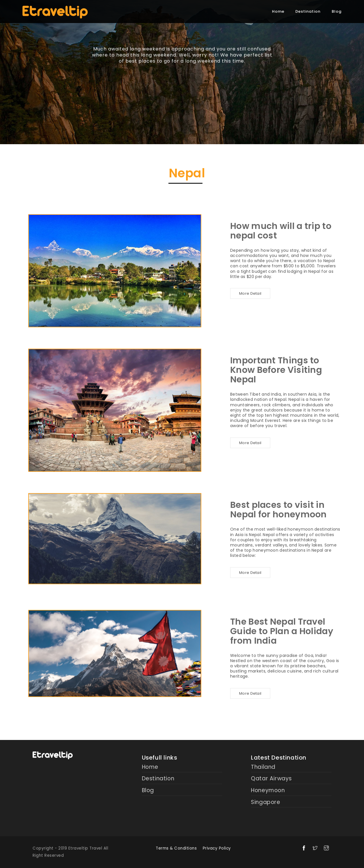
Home (278, 11)
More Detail (250, 293)
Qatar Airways (271, 779)
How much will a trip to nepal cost (281, 231)
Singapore (266, 802)
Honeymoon (268, 791)
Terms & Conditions (176, 848)
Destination (308, 11)
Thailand (263, 767)
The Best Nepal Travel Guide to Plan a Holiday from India (282, 631)
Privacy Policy (217, 848)
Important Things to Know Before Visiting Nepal (276, 370)
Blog (337, 11)
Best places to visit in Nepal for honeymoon (278, 510)
